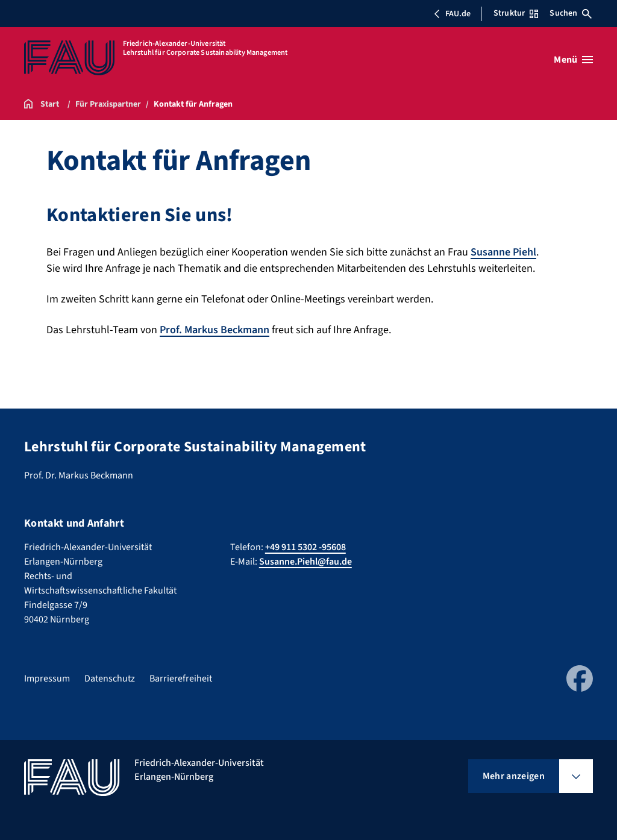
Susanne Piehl (503, 252)
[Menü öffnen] (573, 60)
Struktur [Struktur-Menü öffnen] (516, 13)
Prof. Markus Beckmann (215, 330)
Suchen (571, 13)
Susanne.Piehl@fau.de (305, 562)
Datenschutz (110, 679)
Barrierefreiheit (181, 679)
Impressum (47, 679)
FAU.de (452, 14)
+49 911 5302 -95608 (305, 547)
